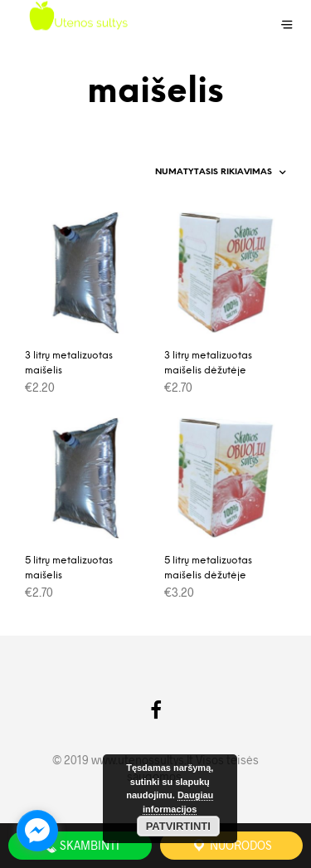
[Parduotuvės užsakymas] (212, 173)
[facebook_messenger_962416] (37, 831)
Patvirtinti (178, 826)
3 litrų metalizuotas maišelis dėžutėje (208, 363)
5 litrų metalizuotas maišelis (69, 568)
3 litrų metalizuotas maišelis (69, 363)
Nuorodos (231, 846)
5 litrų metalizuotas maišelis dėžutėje (208, 568)
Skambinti (80, 846)
